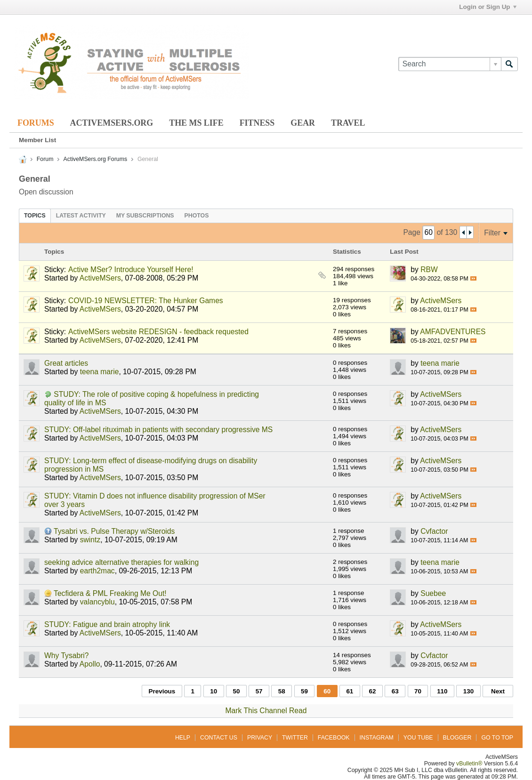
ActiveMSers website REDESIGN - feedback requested (158, 332)
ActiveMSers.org (112, 123)
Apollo (90, 664)
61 (350, 691)
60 (327, 691)
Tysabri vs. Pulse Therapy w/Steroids (114, 531)
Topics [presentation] (35, 216)
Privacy (260, 738)
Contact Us (219, 738)
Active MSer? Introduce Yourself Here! (131, 269)
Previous (162, 691)
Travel (348, 123)
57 (259, 691)
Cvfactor (434, 531)
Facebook (334, 738)
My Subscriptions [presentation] (145, 216)
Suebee (433, 593)
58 (282, 691)
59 (304, 691)
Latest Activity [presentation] (81, 216)
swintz (90, 540)
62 (373, 691)
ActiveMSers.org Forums (95, 159)
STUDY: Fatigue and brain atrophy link (107, 624)
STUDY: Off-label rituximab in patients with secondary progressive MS (158, 430)
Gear (303, 123)
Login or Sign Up (488, 7)
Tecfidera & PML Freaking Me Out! (110, 593)
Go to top (497, 738)
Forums (36, 123)
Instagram (377, 738)
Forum (45, 159)
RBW (429, 269)
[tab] (35, 216)
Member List (37, 140)
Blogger (457, 738)
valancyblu (97, 602)
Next (498, 691)
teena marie (100, 372)
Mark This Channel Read (266, 711)
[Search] (450, 64)
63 (395, 691)
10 (214, 691)
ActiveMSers (100, 278)
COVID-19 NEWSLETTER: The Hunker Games (146, 301)
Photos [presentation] (197, 216)
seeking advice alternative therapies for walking (121, 562)
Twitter (295, 738)
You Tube (418, 738)
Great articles (66, 363)
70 (418, 691)
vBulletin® (469, 764)
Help (183, 738)
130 (468, 691)
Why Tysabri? (67, 655)
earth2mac (97, 571)
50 (236, 691)
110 (442, 691)
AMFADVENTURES (453, 332)
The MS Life (196, 123)
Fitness (257, 123)
